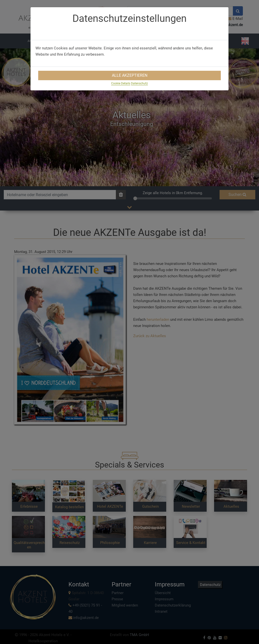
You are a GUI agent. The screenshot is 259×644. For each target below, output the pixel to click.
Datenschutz (139, 83)
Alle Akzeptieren (130, 75)
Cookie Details (121, 83)
